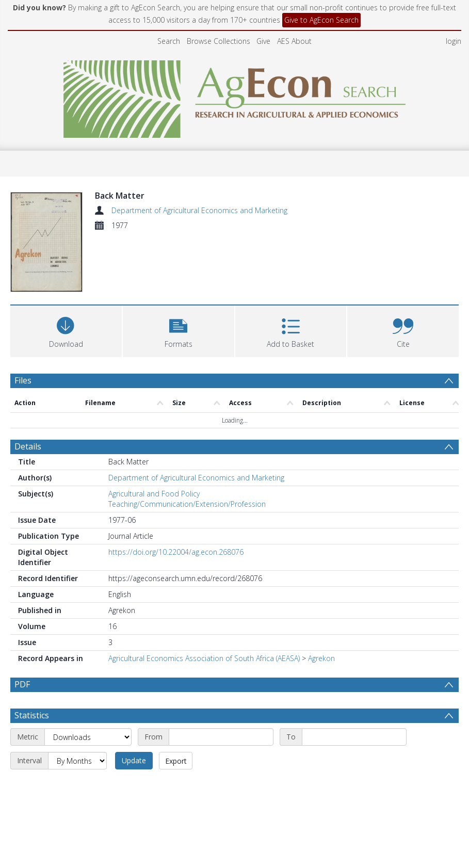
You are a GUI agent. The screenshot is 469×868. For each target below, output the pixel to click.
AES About (294, 41)
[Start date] (221, 737)
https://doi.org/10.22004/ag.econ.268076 (176, 552)
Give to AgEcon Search (321, 20)
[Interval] (77, 761)
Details (28, 446)
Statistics (32, 715)
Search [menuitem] (169, 41)
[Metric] (88, 737)
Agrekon (321, 658)
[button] (179, 330)
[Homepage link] (234, 96)
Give (263, 41)
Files (23, 380)
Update (134, 760)
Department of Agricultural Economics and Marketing (199, 210)
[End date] (354, 737)
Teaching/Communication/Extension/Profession (187, 504)
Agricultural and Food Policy (154, 494)
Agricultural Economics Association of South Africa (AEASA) (204, 658)
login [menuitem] (454, 41)
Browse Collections (219, 41)
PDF (22, 684)
